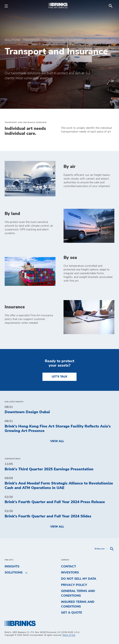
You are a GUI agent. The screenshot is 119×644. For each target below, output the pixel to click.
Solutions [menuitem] (14, 573)
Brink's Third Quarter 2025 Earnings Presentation (49, 469)
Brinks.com (100, 549)
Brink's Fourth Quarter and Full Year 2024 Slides (48, 516)
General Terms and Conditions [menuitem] (78, 593)
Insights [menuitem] (12, 566)
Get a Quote (72, 613)
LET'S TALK (59, 377)
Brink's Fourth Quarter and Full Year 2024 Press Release (55, 502)
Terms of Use (69, 635)
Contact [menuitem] (68, 566)
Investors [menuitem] (70, 573)
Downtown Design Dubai (27, 412)
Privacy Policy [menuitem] (74, 585)
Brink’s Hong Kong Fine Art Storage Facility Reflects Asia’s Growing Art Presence (58, 429)
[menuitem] (111, 6)
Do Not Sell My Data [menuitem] (79, 579)
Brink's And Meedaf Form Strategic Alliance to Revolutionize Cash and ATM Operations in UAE (59, 486)
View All (57, 441)
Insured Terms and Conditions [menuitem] (78, 604)
